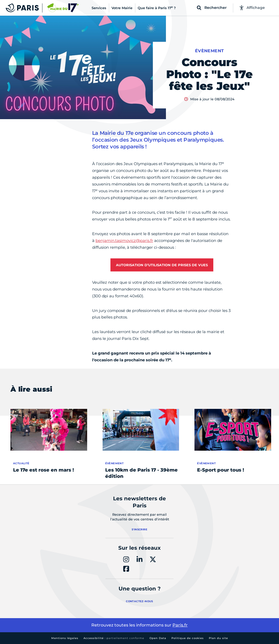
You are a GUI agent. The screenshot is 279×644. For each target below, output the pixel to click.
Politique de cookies (188, 638)
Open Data (158, 638)
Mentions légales (65, 638)
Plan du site (218, 638)
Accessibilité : (114, 638)
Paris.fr (180, 625)
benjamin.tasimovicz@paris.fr (124, 240)
